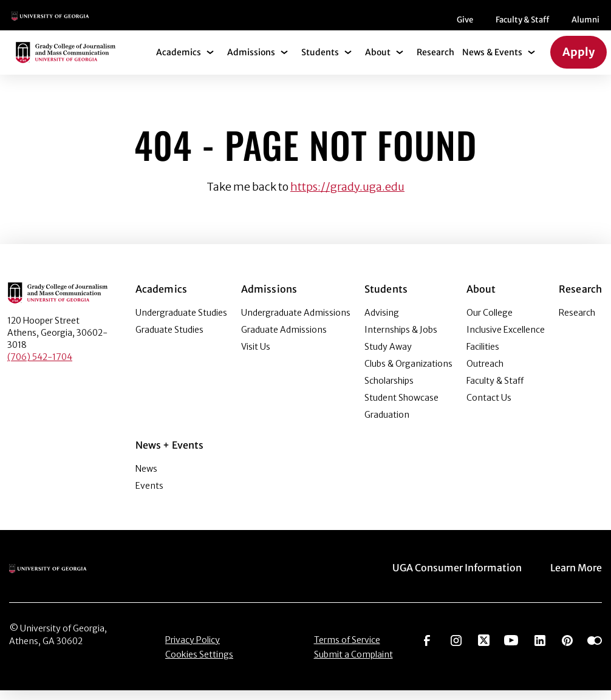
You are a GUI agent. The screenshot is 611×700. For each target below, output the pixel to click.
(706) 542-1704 (40, 367)
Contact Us (489, 407)
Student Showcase (401, 407)
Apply (579, 62)
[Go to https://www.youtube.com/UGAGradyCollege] (511, 649)
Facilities (483, 356)
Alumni (353, 25)
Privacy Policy (193, 650)
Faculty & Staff (290, 25)
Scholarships (389, 390)
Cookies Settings (199, 664)
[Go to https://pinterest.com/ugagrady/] (567, 649)
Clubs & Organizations (408, 373)
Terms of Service (347, 650)
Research (435, 62)
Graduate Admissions (284, 339)
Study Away (388, 356)
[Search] (581, 20)
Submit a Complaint (353, 664)
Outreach (485, 373)
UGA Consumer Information (457, 577)
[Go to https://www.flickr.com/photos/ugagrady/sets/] (595, 649)
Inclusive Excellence (506, 339)
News (146, 478)
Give (233, 25)
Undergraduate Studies (181, 322)
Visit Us (256, 356)
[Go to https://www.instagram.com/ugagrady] (456, 649)
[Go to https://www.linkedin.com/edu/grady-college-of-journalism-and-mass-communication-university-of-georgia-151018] (540, 649)
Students (320, 62)
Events (149, 495)
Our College (490, 322)
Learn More (576, 577)
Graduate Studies (169, 339)
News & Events (492, 62)
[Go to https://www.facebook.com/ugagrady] (427, 649)
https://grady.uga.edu (347, 196)
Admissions (251, 62)
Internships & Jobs (401, 339)
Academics (179, 62)
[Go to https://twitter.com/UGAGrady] (484, 649)
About (378, 62)
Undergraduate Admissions (296, 322)
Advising (382, 322)
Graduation (387, 424)
